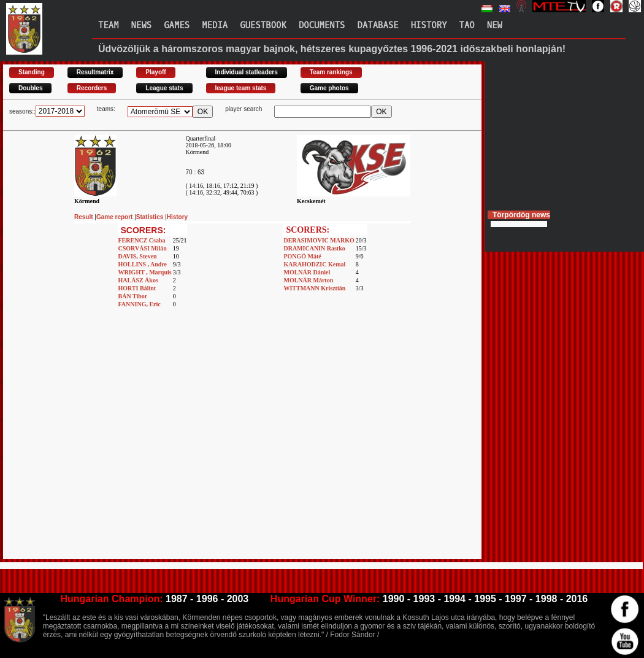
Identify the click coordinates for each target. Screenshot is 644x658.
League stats (164, 88)
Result (84, 217)
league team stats (241, 88)
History (429, 25)
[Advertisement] (115, 444)
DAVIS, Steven (138, 256)
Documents (322, 25)
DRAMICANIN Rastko (314, 248)
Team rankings (331, 72)
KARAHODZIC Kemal (314, 264)
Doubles (30, 88)
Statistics (151, 217)
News (142, 25)
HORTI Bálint (137, 288)
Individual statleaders (247, 72)
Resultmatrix (95, 72)
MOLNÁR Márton (308, 280)
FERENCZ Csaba (142, 240)
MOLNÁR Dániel (307, 272)
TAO (467, 25)
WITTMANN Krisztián (314, 288)
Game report (115, 217)
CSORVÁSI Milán (143, 248)
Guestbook (263, 25)
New (495, 25)
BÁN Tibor (133, 296)
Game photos (329, 88)
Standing (32, 72)
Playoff (155, 72)
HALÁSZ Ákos (138, 280)
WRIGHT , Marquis (145, 272)
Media (215, 25)
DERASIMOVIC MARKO (319, 240)
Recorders (92, 88)
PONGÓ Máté (302, 256)
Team (109, 25)
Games (177, 25)
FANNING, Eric (140, 304)
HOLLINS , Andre (143, 264)
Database (378, 25)
